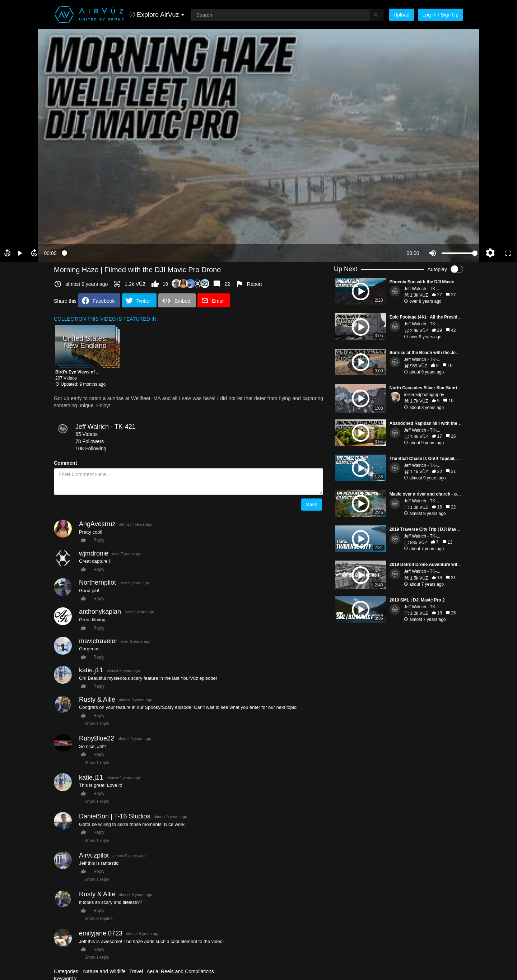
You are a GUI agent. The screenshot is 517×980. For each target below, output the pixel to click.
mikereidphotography (424, 395)
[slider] (232, 253)
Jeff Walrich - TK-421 (106, 427)
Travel (136, 971)
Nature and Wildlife (104, 971)
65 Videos (87, 434)
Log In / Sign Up (441, 15)
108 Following (91, 449)
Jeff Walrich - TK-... (422, 289)
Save (312, 505)
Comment (66, 463)
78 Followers (90, 441)
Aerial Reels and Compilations (180, 971)
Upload (401, 15)
